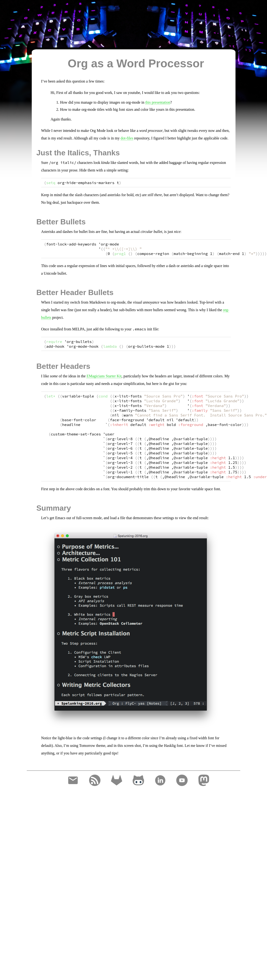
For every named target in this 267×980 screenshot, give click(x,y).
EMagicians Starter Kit (104, 376)
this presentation (158, 102)
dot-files (127, 138)
